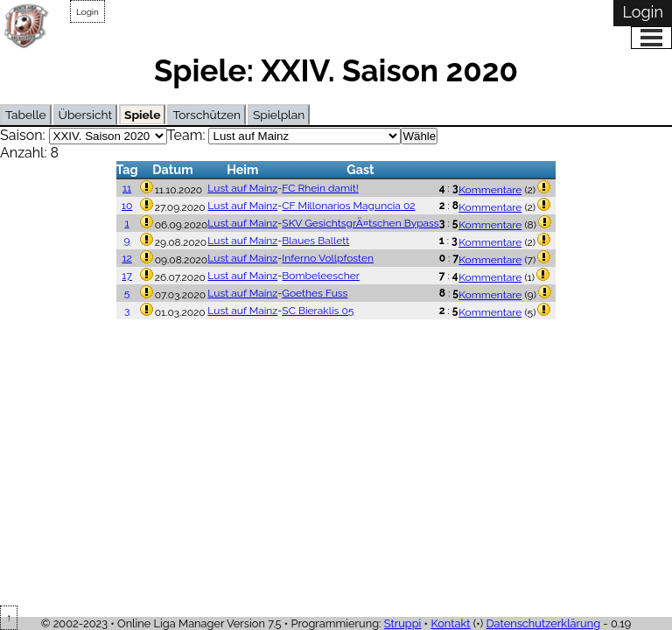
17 (127, 276)
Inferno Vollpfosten (328, 258)
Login (87, 12)
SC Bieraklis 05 (318, 311)
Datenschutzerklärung (543, 623)
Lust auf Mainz (242, 188)
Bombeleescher (321, 276)
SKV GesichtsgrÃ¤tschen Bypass (360, 223)
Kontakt (450, 623)
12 (126, 258)
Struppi (403, 623)
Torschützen (206, 115)
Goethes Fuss (315, 293)
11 (127, 188)
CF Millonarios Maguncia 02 (348, 206)
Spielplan (279, 115)
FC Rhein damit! (320, 188)
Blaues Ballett (315, 241)
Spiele (142, 115)
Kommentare (490, 190)
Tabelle (26, 115)
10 (127, 206)
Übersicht (85, 115)
